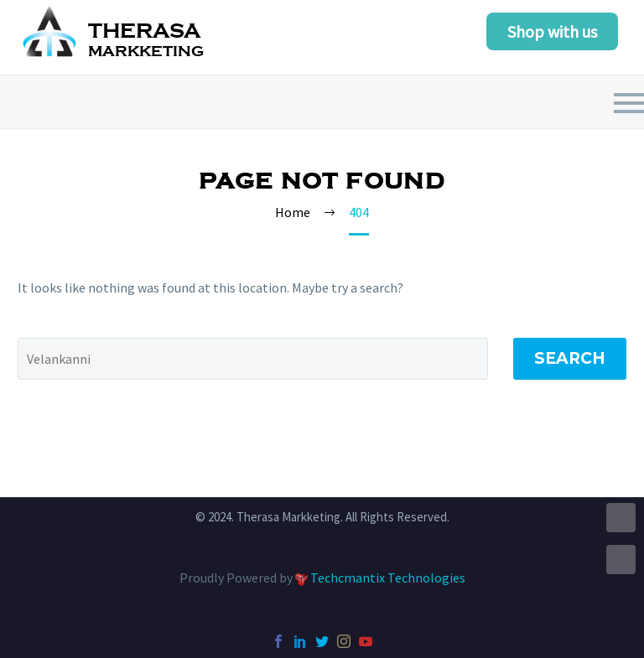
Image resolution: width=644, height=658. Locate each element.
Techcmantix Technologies (388, 578)
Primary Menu (629, 103)
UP (621, 518)
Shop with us (552, 31)
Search (570, 358)
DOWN (621, 560)
